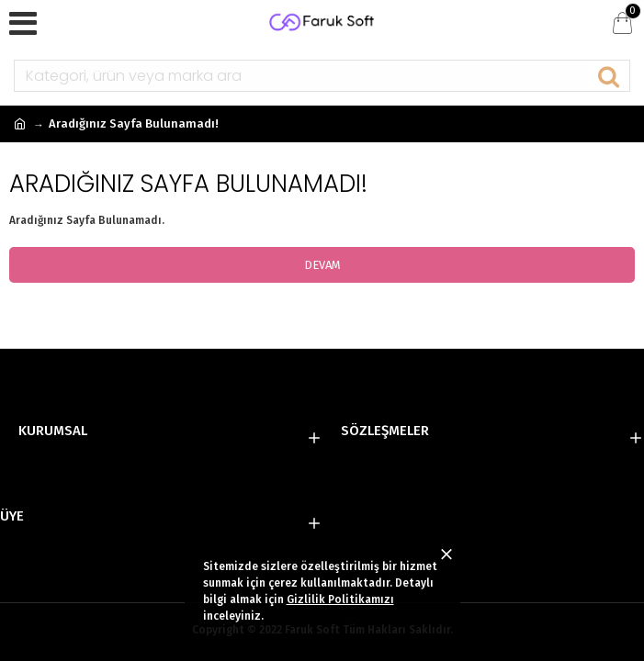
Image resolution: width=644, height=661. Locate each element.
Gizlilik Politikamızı (340, 599)
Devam (322, 265)
